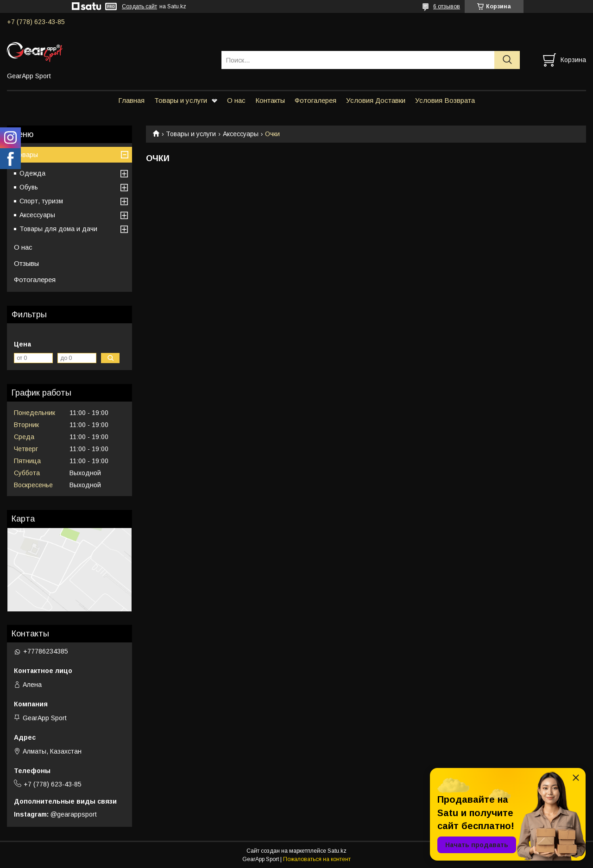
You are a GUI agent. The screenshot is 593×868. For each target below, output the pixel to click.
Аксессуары (241, 134)
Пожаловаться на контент (317, 859)
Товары (26, 154)
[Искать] (507, 60)
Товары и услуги (181, 100)
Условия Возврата (445, 100)
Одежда (32, 173)
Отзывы (26, 263)
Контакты (270, 100)
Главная (131, 100)
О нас (236, 100)
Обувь (29, 187)
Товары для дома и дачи (58, 229)
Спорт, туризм (41, 201)
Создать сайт (139, 6)
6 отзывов (447, 6)
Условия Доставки (376, 100)
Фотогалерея (315, 100)
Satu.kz (337, 851)
